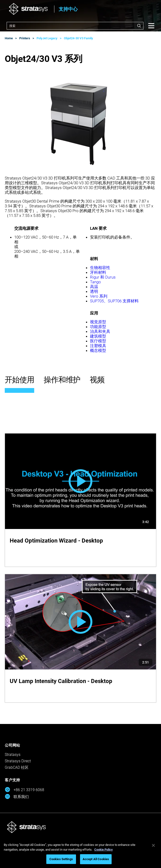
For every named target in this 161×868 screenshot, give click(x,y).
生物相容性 (100, 268)
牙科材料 (98, 272)
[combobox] (75, 26)
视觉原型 (98, 322)
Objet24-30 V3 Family (78, 38)
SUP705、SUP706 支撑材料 (114, 301)
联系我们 (17, 796)
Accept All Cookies (96, 859)
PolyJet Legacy (47, 38)
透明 (94, 291)
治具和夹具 (100, 331)
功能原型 (98, 327)
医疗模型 (98, 341)
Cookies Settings (61, 859)
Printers (25, 38)
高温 (94, 287)
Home (9, 38)
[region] (80, 853)
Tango (95, 282)
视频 (97, 380)
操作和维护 (62, 380)
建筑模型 (98, 336)
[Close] (153, 845)
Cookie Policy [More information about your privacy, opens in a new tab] (104, 850)
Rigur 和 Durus (103, 277)
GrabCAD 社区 (17, 767)
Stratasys (13, 755)
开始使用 (19, 380)
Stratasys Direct (18, 761)
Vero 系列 (99, 296)
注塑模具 (98, 346)
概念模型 (98, 350)
